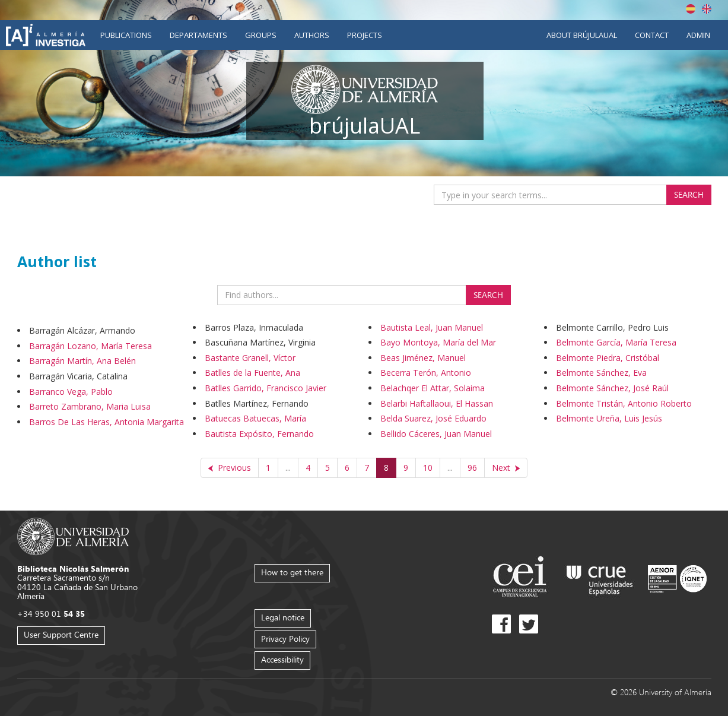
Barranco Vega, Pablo (71, 392)
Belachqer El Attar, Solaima (433, 388)
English (707, 9)
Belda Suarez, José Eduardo (433, 418)
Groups (261, 35)
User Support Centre (61, 634)
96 (472, 468)
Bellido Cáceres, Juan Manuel (436, 434)
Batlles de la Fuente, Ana (252, 373)
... (288, 468)
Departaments (198, 35)
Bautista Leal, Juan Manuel (432, 327)
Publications (126, 35)
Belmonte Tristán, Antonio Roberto (624, 403)
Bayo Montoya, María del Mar (438, 342)
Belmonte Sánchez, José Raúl (612, 388)
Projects (365, 35)
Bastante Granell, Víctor (250, 358)
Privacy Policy (285, 639)
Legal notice (283, 617)
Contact (652, 35)
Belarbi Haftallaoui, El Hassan (437, 403)
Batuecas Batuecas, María (255, 418)
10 (428, 468)
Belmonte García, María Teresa (616, 342)
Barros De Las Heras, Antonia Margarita (107, 422)
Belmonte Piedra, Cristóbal (608, 358)
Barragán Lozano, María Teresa (90, 346)
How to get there (292, 572)
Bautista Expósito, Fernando (259, 434)
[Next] (506, 468)
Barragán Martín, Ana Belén (82, 361)
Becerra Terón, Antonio (426, 373)
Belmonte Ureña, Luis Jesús (609, 418)
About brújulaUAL (582, 35)
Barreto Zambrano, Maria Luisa (90, 406)
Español (691, 9)
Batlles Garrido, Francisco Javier (266, 388)
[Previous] (230, 468)
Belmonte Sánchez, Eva (601, 373)
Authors (312, 35)
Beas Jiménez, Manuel (423, 358)
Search (689, 194)
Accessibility (282, 659)
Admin (698, 35)
